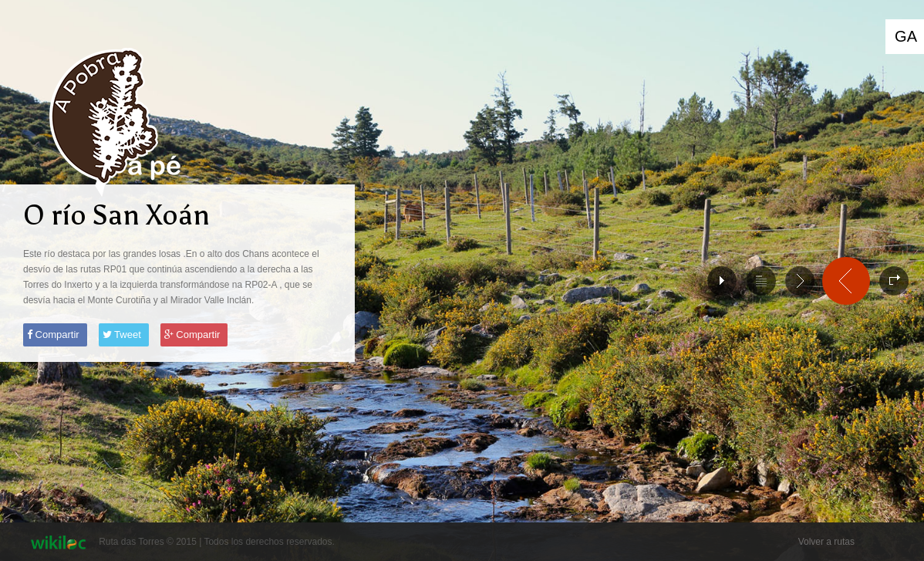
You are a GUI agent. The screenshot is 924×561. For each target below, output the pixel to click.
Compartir (53, 335)
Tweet (122, 335)
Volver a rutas (826, 542)
